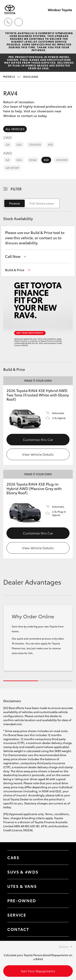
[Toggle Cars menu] (62, 858)
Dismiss (64, 947)
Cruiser (35, 144)
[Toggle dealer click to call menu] (8, 22)
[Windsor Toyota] (10, 10)
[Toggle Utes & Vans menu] (62, 886)
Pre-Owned (22, 900)
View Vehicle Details (38, 454)
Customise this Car (38, 439)
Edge (33, 160)
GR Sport (12, 168)
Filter (16, 189)
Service (17, 915)
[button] (18, 270)
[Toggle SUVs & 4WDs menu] (62, 872)
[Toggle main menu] (68, 22)
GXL (19, 144)
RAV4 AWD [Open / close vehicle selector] (21, 77)
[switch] (31, 203)
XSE (50, 144)
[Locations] (19, 22)
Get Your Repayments (38, 971)
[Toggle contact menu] (62, 901)
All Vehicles (15, 129)
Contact (18, 929)
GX (7, 144)
